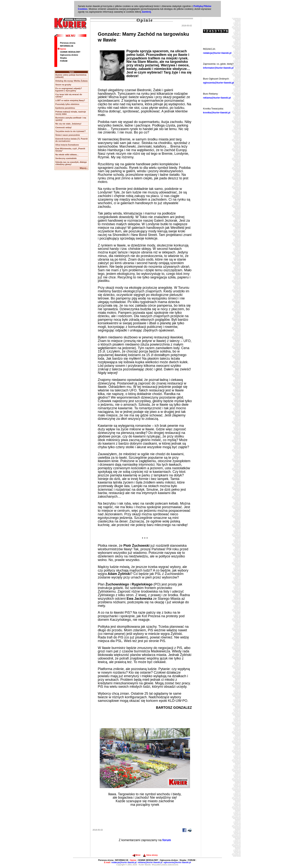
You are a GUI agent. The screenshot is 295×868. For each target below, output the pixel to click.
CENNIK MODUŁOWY (70, 52)
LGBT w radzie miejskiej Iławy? (70, 100)
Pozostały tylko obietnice (67, 104)
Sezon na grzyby (63, 85)
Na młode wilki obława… (67, 155)
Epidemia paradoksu (65, 108)
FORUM (64, 61)
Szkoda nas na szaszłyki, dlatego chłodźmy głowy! (71, 163)
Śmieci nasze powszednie (68, 135)
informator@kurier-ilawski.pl (218, 68)
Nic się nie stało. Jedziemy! (68, 124)
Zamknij (146, 12)
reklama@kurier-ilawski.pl (217, 98)
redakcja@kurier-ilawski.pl (217, 53)
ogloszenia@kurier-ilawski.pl (218, 83)
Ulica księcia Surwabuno (67, 145)
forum (167, 840)
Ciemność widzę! (63, 127)
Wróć (136, 855)
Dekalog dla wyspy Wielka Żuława (71, 81)
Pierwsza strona (68, 43)
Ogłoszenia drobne (69, 55)
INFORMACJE (67, 46)
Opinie (62, 49)
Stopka (63, 58)
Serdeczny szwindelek (66, 158)
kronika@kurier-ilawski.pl (217, 113)
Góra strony (150, 855)
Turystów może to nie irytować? (70, 131)
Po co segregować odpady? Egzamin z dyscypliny (69, 89)
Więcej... (84, 168)
